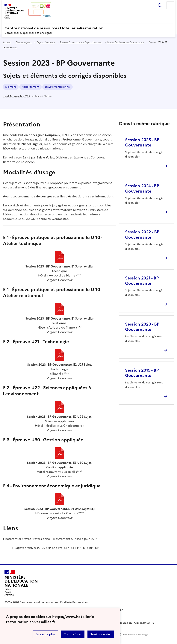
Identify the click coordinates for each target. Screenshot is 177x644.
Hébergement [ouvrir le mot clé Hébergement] (30, 87)
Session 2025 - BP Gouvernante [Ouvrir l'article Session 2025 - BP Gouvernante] (142, 142)
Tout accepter (101, 634)
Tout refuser (73, 634)
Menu (170, 5)
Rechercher (160, 5)
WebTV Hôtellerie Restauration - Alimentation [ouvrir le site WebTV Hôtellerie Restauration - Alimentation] (121, 623)
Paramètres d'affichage (135, 635)
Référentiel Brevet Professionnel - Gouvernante (39, 539)
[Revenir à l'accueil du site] (21, 583)
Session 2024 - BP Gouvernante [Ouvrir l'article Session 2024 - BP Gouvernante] (142, 189)
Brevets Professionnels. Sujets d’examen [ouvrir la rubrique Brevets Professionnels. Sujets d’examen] (81, 42)
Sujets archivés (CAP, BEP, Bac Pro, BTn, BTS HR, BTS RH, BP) (57, 548)
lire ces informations (99, 196)
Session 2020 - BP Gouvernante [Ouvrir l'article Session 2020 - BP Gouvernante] (142, 327)
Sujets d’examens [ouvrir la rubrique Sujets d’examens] (46, 42)
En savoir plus (45, 634)
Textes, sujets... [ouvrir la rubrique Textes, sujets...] (24, 42)
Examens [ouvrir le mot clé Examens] (11, 87)
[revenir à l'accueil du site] (88, 28)
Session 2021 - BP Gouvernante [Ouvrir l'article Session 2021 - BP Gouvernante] (142, 281)
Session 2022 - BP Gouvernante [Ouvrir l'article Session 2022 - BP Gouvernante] (142, 235)
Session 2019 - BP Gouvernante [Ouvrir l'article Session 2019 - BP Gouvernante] (142, 373)
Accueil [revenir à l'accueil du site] (7, 42)
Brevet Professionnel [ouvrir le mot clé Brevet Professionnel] (58, 87)
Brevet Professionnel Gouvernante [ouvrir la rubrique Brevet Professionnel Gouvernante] (126, 42)
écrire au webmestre (53, 219)
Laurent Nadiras (44, 96)
